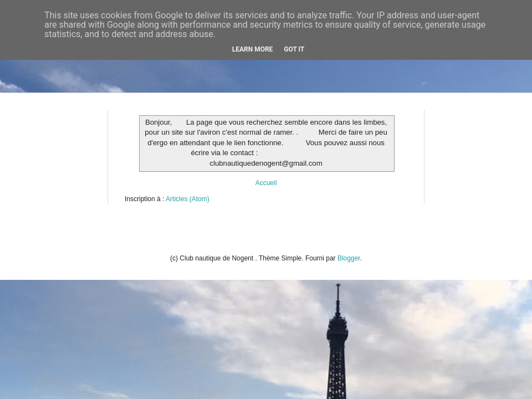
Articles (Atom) (188, 199)
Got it (294, 49)
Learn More (253, 49)
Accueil (266, 183)
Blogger (349, 258)
